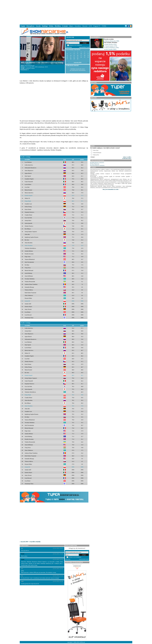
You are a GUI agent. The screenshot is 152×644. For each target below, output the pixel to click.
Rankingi (45, 26)
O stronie (65, 26)
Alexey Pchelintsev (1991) (112, 48)
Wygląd (23, 26)
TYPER (104, 26)
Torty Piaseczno (95, 164)
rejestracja (69, 47)
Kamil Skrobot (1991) (111, 44)
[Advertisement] (76, 12)
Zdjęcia (71, 26)
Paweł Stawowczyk (29, 65)
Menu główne (30, 26)
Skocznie (85, 26)
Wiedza (51, 26)
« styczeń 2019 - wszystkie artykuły (30, 542)
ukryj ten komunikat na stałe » (111, 189)
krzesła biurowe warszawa (98, 165)
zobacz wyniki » (127, 157)
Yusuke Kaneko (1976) (111, 46)
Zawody (38, 26)
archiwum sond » (127, 158)
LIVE (90, 26)
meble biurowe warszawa (98, 163)
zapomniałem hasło (84, 47)
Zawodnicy (78, 26)
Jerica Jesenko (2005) (111, 49)
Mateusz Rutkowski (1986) (112, 41)
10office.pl (82, 642)
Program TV (97, 26)
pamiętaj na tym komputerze (76, 45)
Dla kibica (58, 26)
